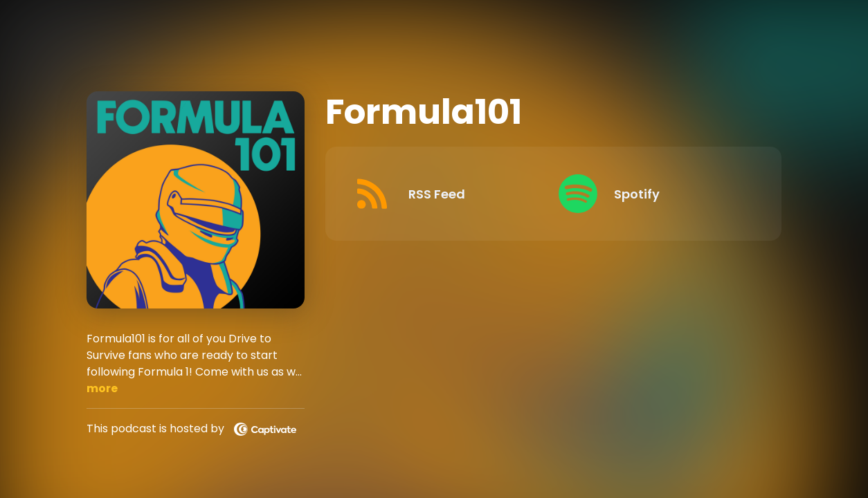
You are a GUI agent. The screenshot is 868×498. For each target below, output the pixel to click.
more (102, 388)
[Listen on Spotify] (650, 194)
